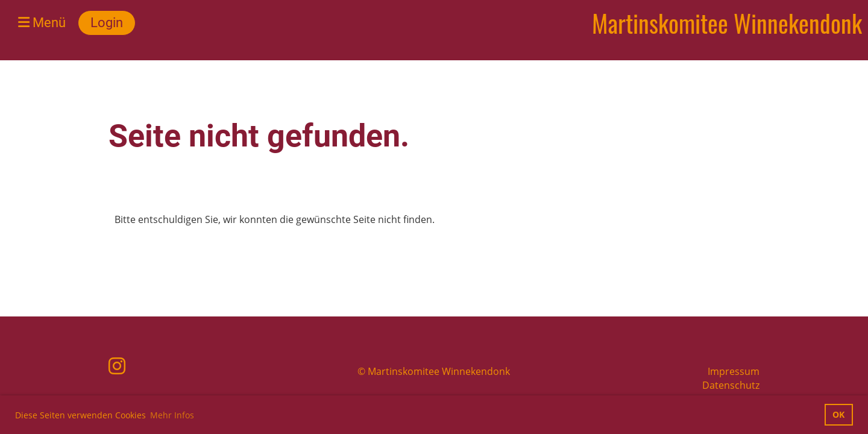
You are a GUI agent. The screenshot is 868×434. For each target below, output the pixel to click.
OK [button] (838, 414)
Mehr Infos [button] (172, 415)
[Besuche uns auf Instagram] (117, 366)
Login (107, 23)
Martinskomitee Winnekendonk (727, 23)
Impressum (734, 371)
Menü (42, 23)
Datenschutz (731, 385)
